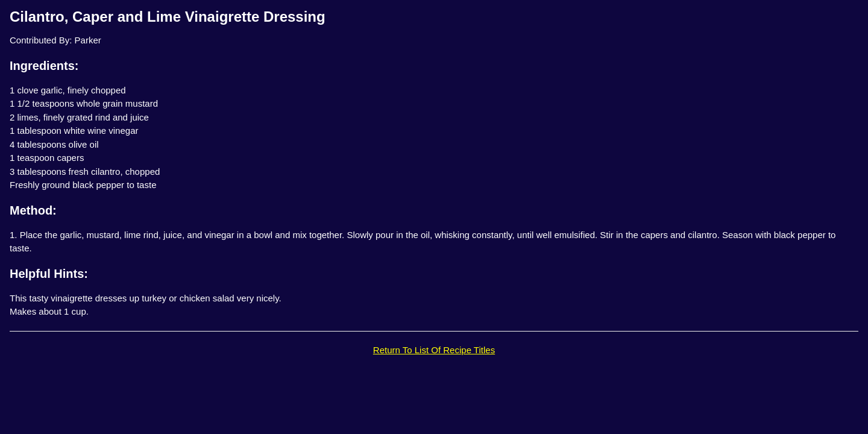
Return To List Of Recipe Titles (434, 350)
